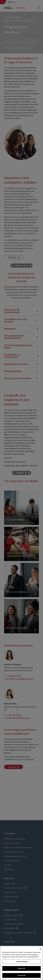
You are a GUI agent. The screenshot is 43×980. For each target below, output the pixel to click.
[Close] (40, 949)
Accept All (21, 975)
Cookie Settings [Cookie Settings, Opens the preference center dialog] (22, 961)
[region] (21, 963)
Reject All (21, 968)
